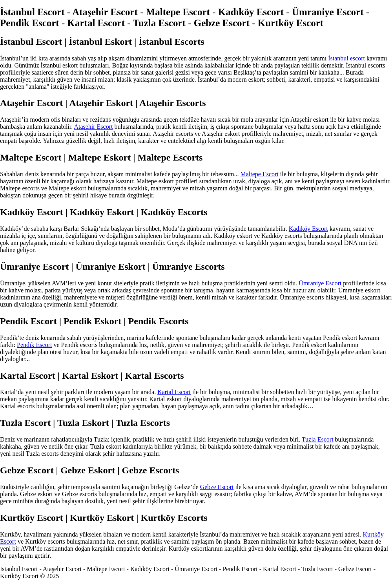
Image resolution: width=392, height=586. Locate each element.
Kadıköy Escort (308, 229)
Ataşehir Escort (93, 127)
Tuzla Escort (318, 439)
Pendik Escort (34, 345)
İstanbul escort (346, 58)
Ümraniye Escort (320, 283)
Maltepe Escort (260, 174)
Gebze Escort (217, 487)
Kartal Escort (174, 392)
